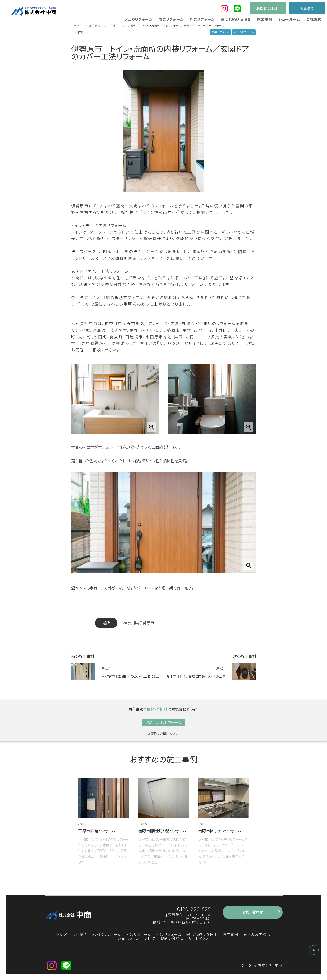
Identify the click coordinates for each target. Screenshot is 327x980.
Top (76, 25)
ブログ (150, 938)
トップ (62, 935)
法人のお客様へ (257, 935)
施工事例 (94, 25)
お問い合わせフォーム (163, 723)
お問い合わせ (172, 938)
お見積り (307, 9)
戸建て (114, 25)
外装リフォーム (169, 935)
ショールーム (129, 938)
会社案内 (80, 935)
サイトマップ (199, 938)
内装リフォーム (139, 935)
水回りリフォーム (107, 935)
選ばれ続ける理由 (202, 935)
